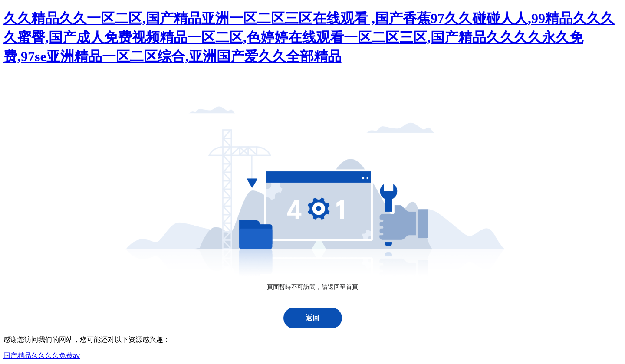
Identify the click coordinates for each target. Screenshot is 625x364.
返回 (312, 318)
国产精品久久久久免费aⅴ (42, 356)
